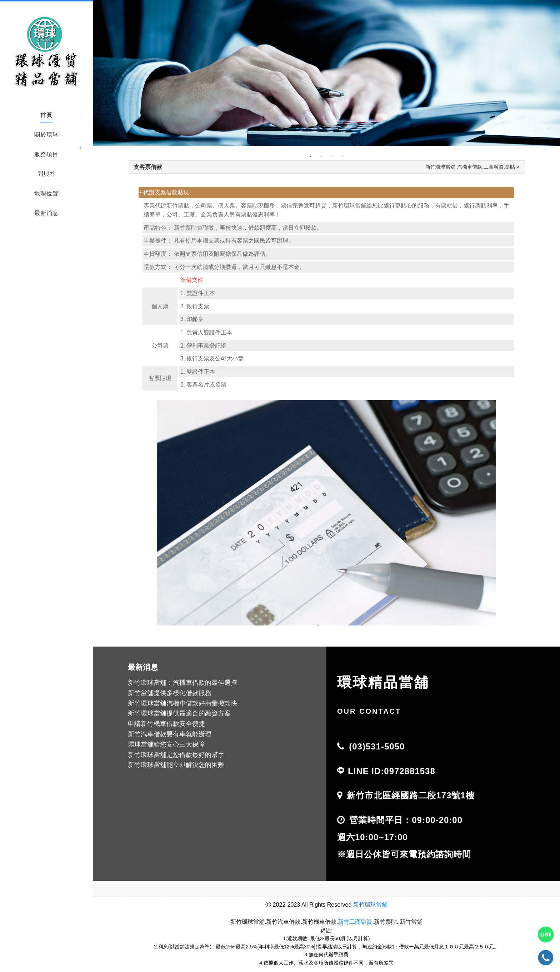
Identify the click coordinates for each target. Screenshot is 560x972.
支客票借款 (148, 167)
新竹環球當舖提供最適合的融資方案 (179, 713)
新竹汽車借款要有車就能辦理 (170, 734)
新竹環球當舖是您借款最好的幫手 (176, 755)
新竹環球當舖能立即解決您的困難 (176, 765)
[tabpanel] (326, 73)
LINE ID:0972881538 (392, 771)
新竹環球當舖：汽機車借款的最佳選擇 (182, 683)
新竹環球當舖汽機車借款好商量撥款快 (182, 703)
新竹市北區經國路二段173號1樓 (411, 795)
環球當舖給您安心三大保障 (166, 744)
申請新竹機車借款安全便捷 (166, 724)
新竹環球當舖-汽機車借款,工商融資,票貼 (470, 167)
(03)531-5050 (377, 746)
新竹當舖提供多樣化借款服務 (170, 693)
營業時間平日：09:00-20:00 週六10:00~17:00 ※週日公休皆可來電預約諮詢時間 (404, 837)
